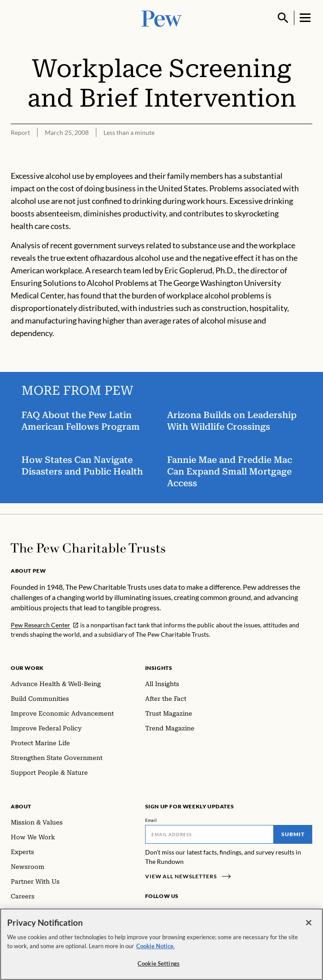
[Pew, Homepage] (162, 18)
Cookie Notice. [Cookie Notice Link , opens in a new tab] (155, 946)
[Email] (210, 834)
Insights (159, 668)
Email (151, 820)
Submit (293, 834)
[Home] (88, 548)
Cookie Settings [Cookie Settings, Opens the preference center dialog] (159, 964)
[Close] (309, 924)
